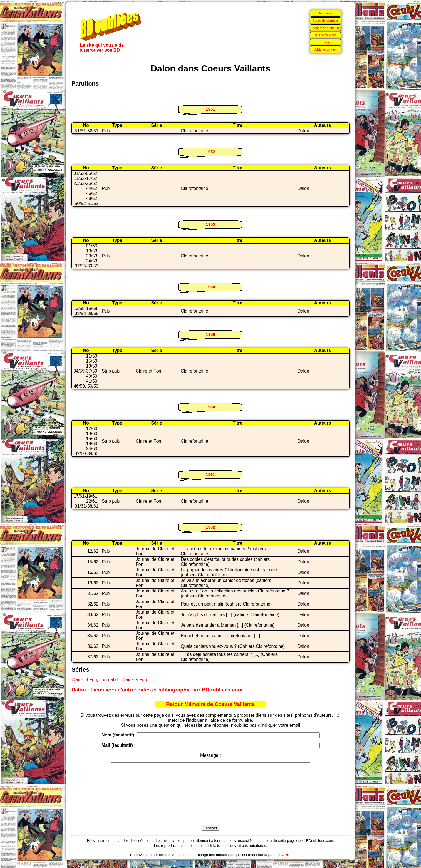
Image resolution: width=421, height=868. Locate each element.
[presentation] (210, 815)
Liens (326, 42)
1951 (210, 109)
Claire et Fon (84, 680)
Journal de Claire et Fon (123, 680)
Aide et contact (325, 49)
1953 (210, 224)
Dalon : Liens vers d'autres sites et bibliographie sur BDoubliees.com (157, 690)
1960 (210, 407)
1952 (210, 152)
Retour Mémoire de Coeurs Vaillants (210, 704)
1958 (210, 287)
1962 (210, 527)
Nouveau (325, 13)
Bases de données (325, 20)
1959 (210, 334)
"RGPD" (284, 861)
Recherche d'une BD (326, 28)
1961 (210, 474)
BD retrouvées (325, 35)
